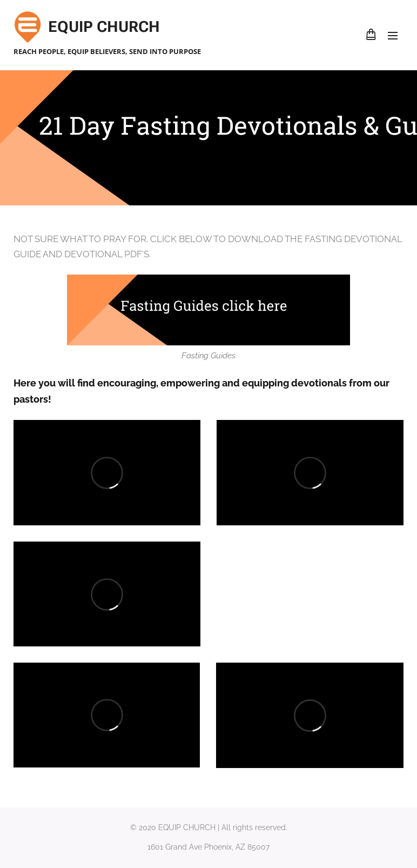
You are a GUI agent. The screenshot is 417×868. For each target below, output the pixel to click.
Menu (393, 36)
